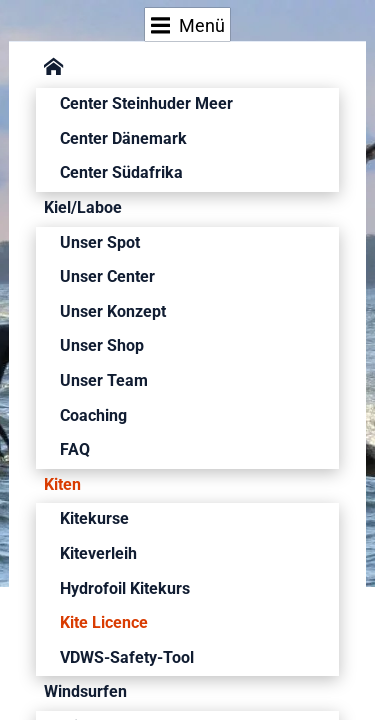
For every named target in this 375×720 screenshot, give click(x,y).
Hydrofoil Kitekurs (125, 588)
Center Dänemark (123, 138)
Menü (188, 25)
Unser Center (107, 276)
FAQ (75, 449)
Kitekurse (94, 518)
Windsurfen (85, 691)
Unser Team (104, 380)
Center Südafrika (121, 172)
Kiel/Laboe (83, 207)
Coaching (93, 415)
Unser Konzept (113, 311)
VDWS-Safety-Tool (127, 657)
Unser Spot (100, 242)
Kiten (62, 484)
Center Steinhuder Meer (146, 103)
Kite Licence (104, 622)
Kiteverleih (98, 553)
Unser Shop (102, 345)
